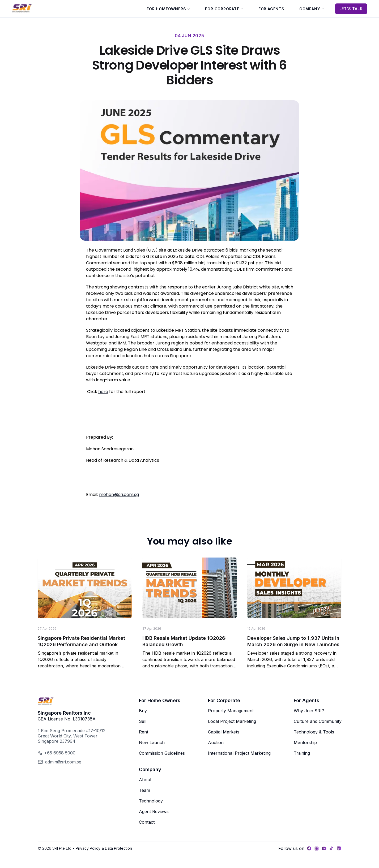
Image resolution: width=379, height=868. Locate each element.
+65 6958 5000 (60, 753)
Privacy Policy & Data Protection (104, 848)
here (103, 392)
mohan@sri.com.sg (119, 495)
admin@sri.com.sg (63, 762)
